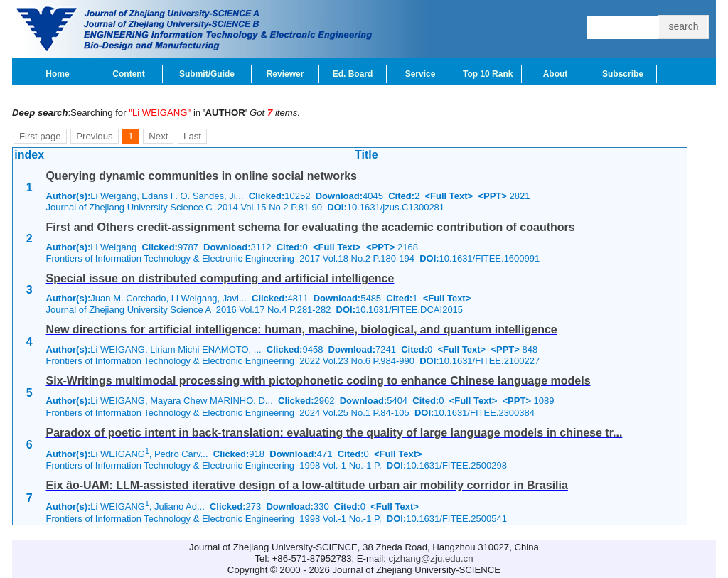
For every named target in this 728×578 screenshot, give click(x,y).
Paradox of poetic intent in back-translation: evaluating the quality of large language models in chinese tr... (334, 433)
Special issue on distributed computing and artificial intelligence (220, 278)
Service (421, 74)
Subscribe (623, 74)
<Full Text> (449, 196)
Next (158, 136)
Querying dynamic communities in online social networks (202, 176)
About (556, 74)
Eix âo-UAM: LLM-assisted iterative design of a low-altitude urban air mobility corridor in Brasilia (307, 485)
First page (40, 136)
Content (128, 74)
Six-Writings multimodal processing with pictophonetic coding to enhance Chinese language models (318, 381)
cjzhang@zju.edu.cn (431, 558)
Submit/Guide (207, 74)
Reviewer (285, 74)
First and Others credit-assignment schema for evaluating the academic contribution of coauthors (311, 227)
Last (192, 136)
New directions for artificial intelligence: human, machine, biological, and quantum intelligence (302, 330)
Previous (94, 136)
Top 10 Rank (488, 74)
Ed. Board (353, 74)
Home (57, 74)
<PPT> (492, 196)
